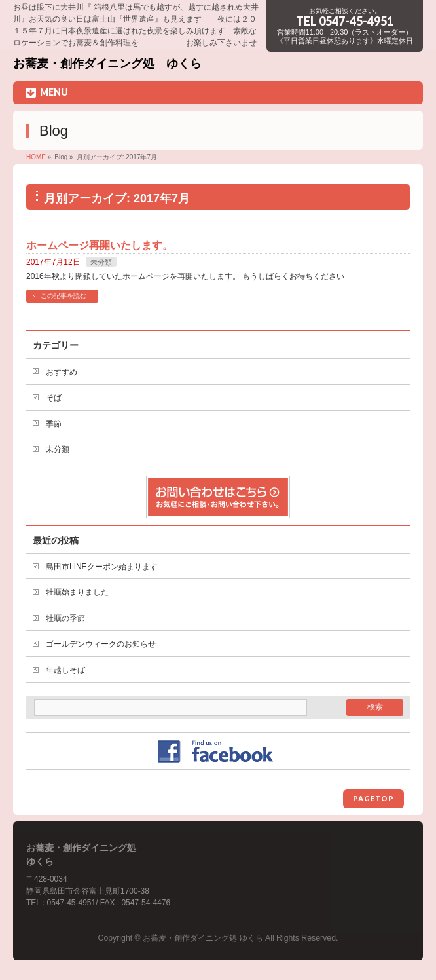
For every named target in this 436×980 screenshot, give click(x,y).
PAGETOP (373, 798)
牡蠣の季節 (65, 618)
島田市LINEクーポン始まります (102, 567)
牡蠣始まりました (77, 592)
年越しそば (65, 670)
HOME (36, 157)
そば (54, 398)
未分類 (101, 262)
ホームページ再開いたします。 (100, 245)
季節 (54, 424)
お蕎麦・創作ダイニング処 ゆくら (107, 64)
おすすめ (62, 372)
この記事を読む (64, 296)
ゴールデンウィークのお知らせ (101, 644)
